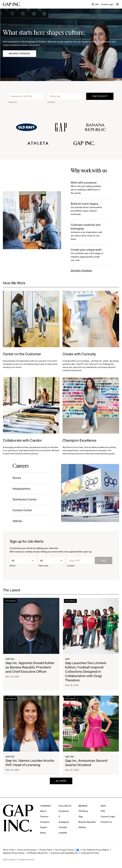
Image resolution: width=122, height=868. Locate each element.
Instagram (64, 822)
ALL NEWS (61, 782)
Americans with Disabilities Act (64, 853)
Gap (67, 663)
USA (95, 5)
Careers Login (107, 4)
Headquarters (21, 489)
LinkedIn (63, 833)
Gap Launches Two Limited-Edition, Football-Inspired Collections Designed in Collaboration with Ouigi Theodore (86, 676)
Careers (44, 816)
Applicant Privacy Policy (14, 853)
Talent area (43, 566)
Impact (44, 827)
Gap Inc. (10, 661)
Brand (13, 566)
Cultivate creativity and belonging (88, 232)
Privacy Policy (46, 850)
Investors (45, 822)
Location (51, 103)
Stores (16, 478)
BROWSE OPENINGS (82, 271)
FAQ (103, 811)
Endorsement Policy (90, 853)
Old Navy (83, 811)
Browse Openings (19, 54)
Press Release (11, 603)
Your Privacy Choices (64, 850)
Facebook (64, 811)
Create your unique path (88, 255)
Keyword (13, 103)
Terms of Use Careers (27, 850)
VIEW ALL (16, 521)
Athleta (82, 827)
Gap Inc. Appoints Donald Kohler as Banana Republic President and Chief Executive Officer (30, 669)
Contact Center (21, 510)
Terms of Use (9, 850)
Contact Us (106, 822)
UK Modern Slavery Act (38, 853)
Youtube (63, 827)
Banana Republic (87, 822)
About (43, 811)
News (43, 833)
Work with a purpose (88, 188)
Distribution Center (24, 499)
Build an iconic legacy (88, 209)
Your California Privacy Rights (95, 850)
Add (104, 560)
